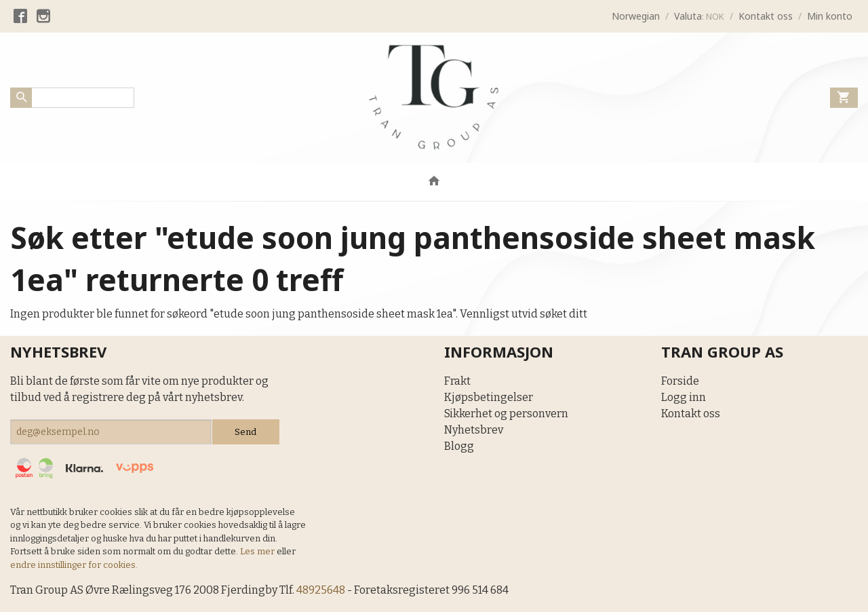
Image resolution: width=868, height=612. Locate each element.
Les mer (258, 551)
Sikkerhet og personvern (506, 414)
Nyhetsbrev (474, 430)
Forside (680, 381)
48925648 (321, 590)
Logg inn (684, 397)
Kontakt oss (691, 414)
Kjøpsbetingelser (489, 397)
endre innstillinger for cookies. (74, 565)
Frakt (457, 381)
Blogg (459, 446)
